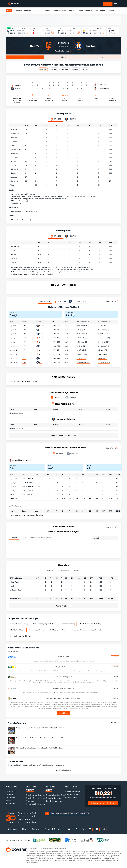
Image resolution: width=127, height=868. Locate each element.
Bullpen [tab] (51, 571)
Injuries (85, 69)
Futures (72, 11)
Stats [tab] (25, 57)
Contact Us (11, 792)
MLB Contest (100, 11)
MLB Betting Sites (17, 630)
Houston (90, 46)
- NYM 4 (27, 491)
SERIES (85, 301)
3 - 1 (41, 346)
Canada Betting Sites (55, 795)
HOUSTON (71, 398)
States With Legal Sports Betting (44, 624)
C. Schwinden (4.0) (83, 362)
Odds (48, 11)
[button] (63, 606)
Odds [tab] (102, 57)
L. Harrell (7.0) (103, 350)
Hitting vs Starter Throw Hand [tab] (41, 537)
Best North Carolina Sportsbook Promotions (88, 630)
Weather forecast (62, 51)
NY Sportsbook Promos (36, 630)
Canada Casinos (53, 798)
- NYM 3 (27, 495)
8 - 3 (41, 338)
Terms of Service (53, 829)
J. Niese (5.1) (81, 346)
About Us (12, 787)
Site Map (12, 829)
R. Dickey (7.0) (82, 354)
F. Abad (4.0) (102, 354)
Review (115, 657)
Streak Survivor (73, 792)
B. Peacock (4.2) (103, 346)
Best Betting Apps (54, 801)
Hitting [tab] (23, 537)
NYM (24, 338)
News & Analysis (85, 11)
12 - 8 (41, 334)
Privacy (36, 829)
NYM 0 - (27, 487)
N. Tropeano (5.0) (104, 338)
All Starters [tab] (63, 571)
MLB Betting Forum (64, 770)
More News (115, 723)
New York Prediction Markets (21, 636)
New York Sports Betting (19, 624)
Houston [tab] (71, 119)
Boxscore (43, 69)
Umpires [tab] (76, 571)
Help (24, 829)
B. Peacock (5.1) (103, 330)
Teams (111, 11)
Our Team (10, 798)
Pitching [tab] (14, 537)
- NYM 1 (27, 483)
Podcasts (30, 801)
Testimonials (12, 804)
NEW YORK (56, 398)
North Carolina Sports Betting (91, 624)
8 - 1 (41, 362)
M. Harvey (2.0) (82, 334)
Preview (75, 69)
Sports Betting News (35, 798)
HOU (24, 326)
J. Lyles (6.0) (102, 358)
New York (36, 46)
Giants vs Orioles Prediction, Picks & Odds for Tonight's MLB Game (40, 748)
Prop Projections (60, 11)
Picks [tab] (63, 57)
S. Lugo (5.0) (81, 330)
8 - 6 (41, 326)
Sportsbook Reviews (35, 795)
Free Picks (38, 11)
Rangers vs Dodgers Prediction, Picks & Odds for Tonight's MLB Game (41, 728)
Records (65, 69)
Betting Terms (112, 301)
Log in (108, 4)
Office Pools (71, 798)
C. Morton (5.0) (103, 334)
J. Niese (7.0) (81, 358)
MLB (9, 11)
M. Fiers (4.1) (102, 326)
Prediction (54, 69)
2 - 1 (41, 342)
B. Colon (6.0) (81, 338)
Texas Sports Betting (68, 624)
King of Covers (72, 795)
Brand (9, 801)
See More (64, 713)
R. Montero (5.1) (82, 342)
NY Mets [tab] (56, 119)
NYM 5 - (27, 479)
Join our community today (103, 803)
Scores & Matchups (23, 11)
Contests (71, 787)
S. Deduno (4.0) (103, 342)
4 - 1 (41, 330)
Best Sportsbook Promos (58, 630)
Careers (9, 795)
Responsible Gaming (35, 804)
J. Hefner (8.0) (81, 350)
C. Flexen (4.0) (82, 326)
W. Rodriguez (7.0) (104, 362)
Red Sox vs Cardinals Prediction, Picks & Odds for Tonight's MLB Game (41, 738)
